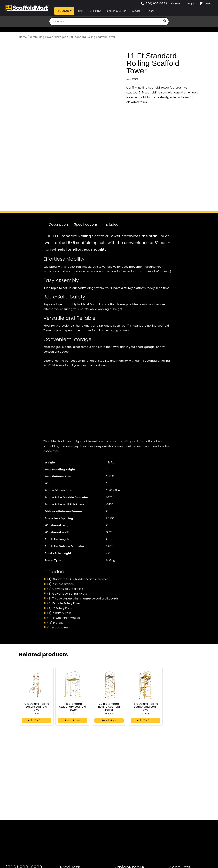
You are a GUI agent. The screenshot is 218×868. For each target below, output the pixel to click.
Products (63, 11)
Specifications (86, 235)
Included (111, 235)
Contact (177, 3)
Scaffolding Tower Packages (48, 37)
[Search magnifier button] (165, 21)
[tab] (58, 235)
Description (58, 235)
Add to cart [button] (36, 731)
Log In (191, 3)
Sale (81, 11)
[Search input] (107, 21)
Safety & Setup (116, 11)
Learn (150, 11)
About (136, 11)
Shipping (95, 11)
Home (23, 37)
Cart (205, 3)
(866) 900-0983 (154, 3)
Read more (73, 731)
